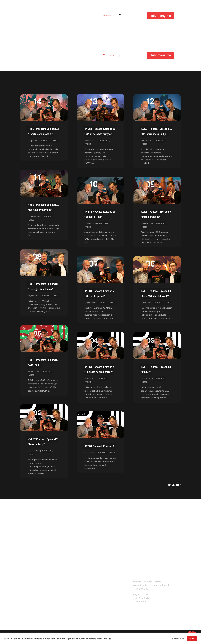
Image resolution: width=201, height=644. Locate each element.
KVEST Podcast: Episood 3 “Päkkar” (156, 369)
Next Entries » (174, 485)
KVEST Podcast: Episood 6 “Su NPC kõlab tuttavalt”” (156, 293)
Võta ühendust (85, 585)
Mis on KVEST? (84, 582)
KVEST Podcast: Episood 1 (99, 446)
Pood (81, 16)
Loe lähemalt (177, 639)
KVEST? (94, 16)
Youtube (81, 599)
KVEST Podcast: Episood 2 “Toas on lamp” (43, 442)
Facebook (82, 596)
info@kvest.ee (141, 605)
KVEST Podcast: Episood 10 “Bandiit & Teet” (100, 214)
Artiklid (66, 16)
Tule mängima (161, 16)
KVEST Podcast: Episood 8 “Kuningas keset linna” (43, 286)
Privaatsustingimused (88, 616)
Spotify (81, 603)
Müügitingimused (86, 613)
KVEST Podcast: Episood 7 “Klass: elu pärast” (99, 293)
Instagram (82, 592)
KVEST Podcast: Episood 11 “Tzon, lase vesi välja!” (43, 207)
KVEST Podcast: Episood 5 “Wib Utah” (43, 362)
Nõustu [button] (192, 639)
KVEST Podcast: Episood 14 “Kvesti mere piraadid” (43, 131)
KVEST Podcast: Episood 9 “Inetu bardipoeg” (156, 214)
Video (55, 141)
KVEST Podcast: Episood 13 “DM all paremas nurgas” (100, 131)
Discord (81, 589)
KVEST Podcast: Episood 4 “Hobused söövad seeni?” (99, 369)
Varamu (107, 16)
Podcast (45, 141)
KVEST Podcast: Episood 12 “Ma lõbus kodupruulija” (156, 131)
